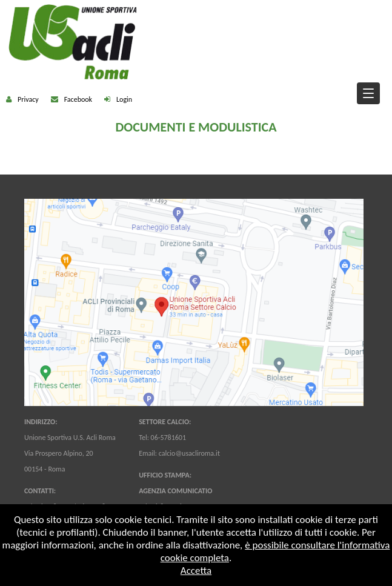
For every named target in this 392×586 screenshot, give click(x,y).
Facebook (78, 99)
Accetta (196, 571)
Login (124, 99)
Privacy (28, 99)
